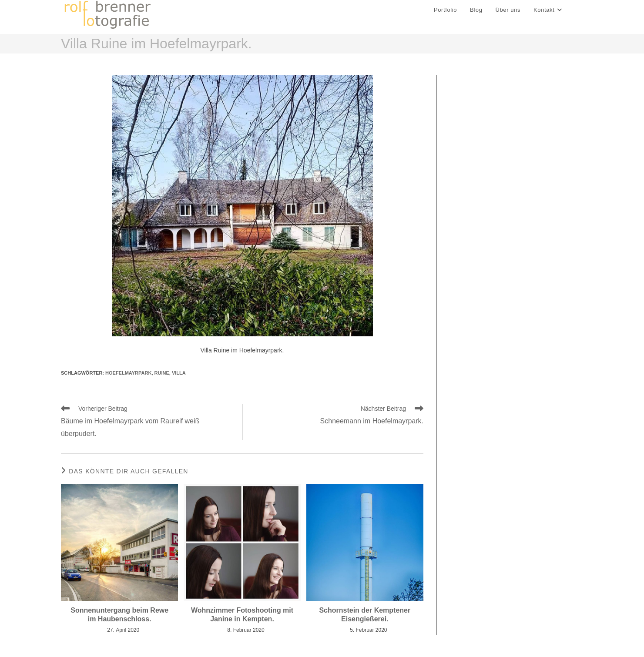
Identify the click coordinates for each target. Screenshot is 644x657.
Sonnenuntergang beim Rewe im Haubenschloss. (119, 614)
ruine (162, 373)
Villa (179, 373)
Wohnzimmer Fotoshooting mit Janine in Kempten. (242, 614)
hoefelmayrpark (128, 373)
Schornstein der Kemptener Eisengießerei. (365, 614)
